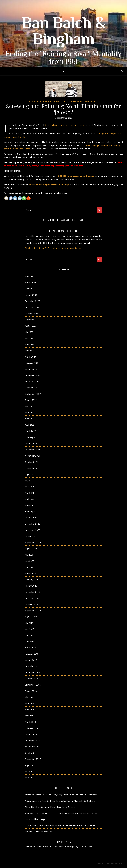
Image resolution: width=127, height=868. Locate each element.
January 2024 (31, 295)
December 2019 (32, 592)
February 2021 (32, 511)
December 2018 (32, 666)
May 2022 (29, 419)
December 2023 (32, 301)
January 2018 (31, 734)
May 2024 (29, 276)
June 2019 (29, 629)
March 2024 (30, 282)
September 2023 (33, 320)
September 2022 (33, 394)
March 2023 (30, 357)
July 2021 (29, 480)
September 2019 (33, 610)
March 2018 (30, 722)
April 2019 (30, 641)
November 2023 (33, 307)
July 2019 (29, 623)
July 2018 (29, 697)
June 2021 (29, 487)
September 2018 (33, 685)
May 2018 (29, 709)
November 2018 (33, 672)
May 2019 (29, 635)
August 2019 (31, 617)
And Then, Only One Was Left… (39, 832)
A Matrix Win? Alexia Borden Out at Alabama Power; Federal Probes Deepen (60, 825)
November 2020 (33, 530)
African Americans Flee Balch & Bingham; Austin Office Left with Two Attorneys (61, 795)
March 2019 (30, 648)
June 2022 (29, 412)
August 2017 (31, 765)
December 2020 (32, 524)
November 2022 (33, 381)
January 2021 (31, 518)
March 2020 (30, 573)
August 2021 (31, 474)
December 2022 (32, 375)
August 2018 (31, 691)
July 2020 (29, 555)
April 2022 (30, 425)
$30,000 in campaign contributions (76, 176)
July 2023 (29, 332)
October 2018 (31, 679)
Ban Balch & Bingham (64, 32)
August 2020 (31, 549)
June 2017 (29, 778)
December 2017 (32, 740)
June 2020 (29, 561)
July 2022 (29, 406)
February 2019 (32, 654)
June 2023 (29, 338)
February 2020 (32, 580)
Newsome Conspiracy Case (44, 101)
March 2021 (30, 505)
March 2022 (30, 431)
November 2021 (33, 456)
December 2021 (32, 450)
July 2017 (29, 771)
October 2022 (31, 388)
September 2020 (33, 542)
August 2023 (31, 326)
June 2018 (29, 703)
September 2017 (33, 759)
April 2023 (30, 351)
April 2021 (30, 499)
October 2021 (31, 462)
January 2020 (31, 586)
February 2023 (32, 363)
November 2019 (33, 598)
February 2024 (32, 289)
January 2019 (31, 660)
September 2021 (33, 468)
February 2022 (32, 437)
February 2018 (32, 728)
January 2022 (31, 443)
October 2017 (31, 753)
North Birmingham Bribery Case (79, 101)
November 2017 (33, 747)
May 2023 (29, 344)
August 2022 (31, 400)
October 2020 (31, 536)
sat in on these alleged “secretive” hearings (49, 184)
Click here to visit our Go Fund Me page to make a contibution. (53, 248)
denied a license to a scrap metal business (65, 125)
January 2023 (31, 369)
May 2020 (29, 567)
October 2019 (31, 604)
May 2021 (29, 493)
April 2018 (30, 716)
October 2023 (31, 313)
